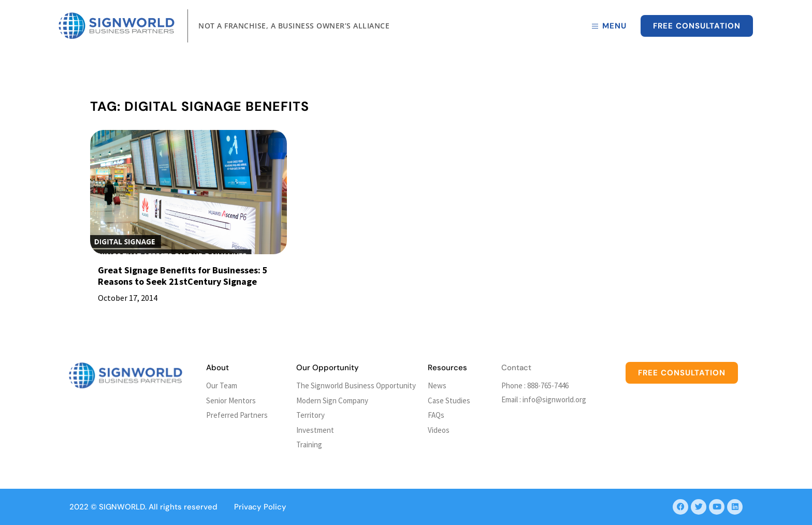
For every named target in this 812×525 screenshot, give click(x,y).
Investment (315, 430)
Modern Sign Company (332, 400)
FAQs (436, 415)
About (218, 368)
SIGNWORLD (122, 507)
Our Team (222, 385)
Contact (516, 368)
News (437, 385)
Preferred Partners (237, 415)
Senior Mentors (231, 400)
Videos (439, 430)
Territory (310, 415)
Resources (447, 368)
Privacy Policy (260, 507)
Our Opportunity (328, 368)
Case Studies (449, 400)
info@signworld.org (554, 399)
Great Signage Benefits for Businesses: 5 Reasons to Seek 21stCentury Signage (183, 276)
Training (309, 444)
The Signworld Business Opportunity (356, 385)
